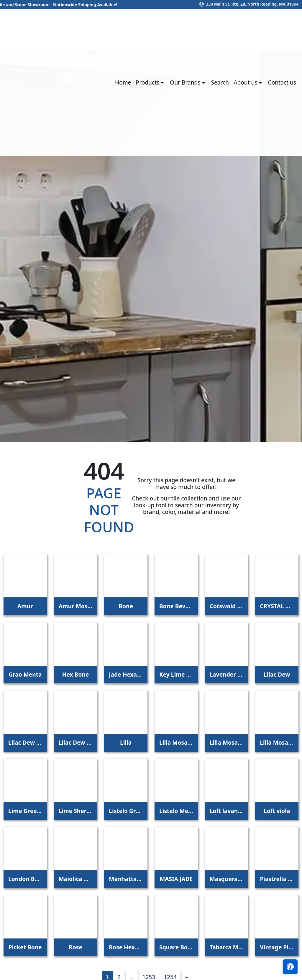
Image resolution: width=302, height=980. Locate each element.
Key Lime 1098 (176, 674)
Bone (126, 606)
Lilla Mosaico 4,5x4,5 (277, 742)
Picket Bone (25, 947)
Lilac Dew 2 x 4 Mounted (76, 742)
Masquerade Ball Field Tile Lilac (227, 879)
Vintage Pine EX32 (277, 947)
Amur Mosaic (76, 606)
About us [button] (246, 82)
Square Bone (176, 947)
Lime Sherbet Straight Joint (76, 811)
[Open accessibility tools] (290, 967)
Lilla (126, 742)
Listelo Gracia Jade (126, 811)
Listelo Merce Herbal (176, 811)
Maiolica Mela (76, 879)
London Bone (25, 879)
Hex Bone (76, 674)
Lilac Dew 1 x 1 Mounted (25, 742)
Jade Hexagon (126, 674)
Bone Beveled (176, 606)
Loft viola (277, 811)
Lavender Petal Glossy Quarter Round (227, 674)
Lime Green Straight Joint (25, 811)
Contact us (282, 82)
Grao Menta (25, 674)
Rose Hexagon (126, 947)
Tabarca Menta (227, 947)
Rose (75, 947)
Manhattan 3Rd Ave (126, 879)
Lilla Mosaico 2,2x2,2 (227, 742)
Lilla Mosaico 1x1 (176, 742)
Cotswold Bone (227, 606)
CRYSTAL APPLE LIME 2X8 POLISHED (277, 606)
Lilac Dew (277, 674)
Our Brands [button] (186, 82)
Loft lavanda (227, 811)
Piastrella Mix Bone (277, 879)
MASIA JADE (176, 879)
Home (123, 82)
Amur (25, 606)
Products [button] (148, 82)
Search (220, 82)
